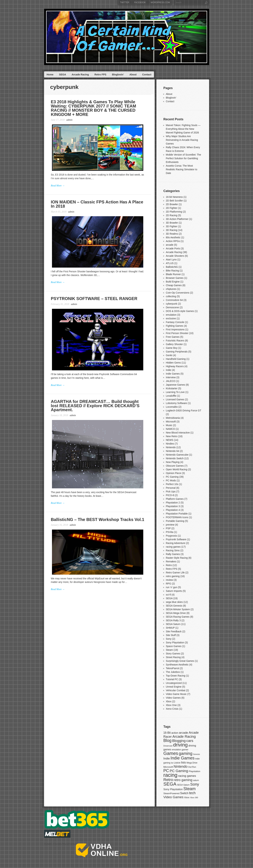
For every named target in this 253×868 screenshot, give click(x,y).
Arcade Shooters (175, 256)
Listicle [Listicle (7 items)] (177, 763)
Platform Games (175, 499)
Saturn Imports (174, 591)
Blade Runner (173, 274)
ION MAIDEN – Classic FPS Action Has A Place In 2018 (98, 206)
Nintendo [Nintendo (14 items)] (181, 766)
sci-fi (168, 595)
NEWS (170, 440)
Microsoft (171, 422)
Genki (169, 355)
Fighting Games (175, 326)
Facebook (140, 2)
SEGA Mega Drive (176, 613)
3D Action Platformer (177, 219)
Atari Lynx (171, 260)
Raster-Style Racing (177, 558)
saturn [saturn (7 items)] (196, 780)
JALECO (171, 381)
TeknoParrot (172, 668)
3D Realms (172, 234)
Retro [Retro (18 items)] (168, 780)
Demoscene (172, 307)
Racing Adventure (176, 543)
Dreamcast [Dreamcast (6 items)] (168, 746)
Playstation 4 (173, 510)
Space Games (174, 646)
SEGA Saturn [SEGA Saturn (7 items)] (183, 785)
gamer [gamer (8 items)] (185, 750)
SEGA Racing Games (178, 617)
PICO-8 (170, 495)
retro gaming (173, 576)
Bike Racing (172, 271)
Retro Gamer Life (175, 573)
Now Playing (173, 462)
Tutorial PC (172, 679)
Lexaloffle (171, 396)
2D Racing (172, 215)
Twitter (125, 2)
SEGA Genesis (174, 606)
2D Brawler (172, 204)
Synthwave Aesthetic (177, 665)
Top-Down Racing (176, 676)
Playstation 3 (173, 506)
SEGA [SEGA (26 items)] (170, 784)
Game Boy (172, 348)
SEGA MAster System (178, 609)
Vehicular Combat (176, 690)
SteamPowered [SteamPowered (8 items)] (172, 793)
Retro (169, 565)
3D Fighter (172, 226)
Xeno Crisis (172, 709)
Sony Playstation (175, 642)
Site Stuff (171, 635)
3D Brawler (172, 223)
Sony (169, 639)
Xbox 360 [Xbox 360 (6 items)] (194, 798)
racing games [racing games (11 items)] (187, 776)
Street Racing (173, 657)
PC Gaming (172, 477)
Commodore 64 (174, 300)
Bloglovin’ (118, 75)
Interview (171, 377)
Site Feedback (174, 631)
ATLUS (170, 263)
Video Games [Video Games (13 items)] (173, 797)
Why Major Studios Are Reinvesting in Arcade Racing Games (182, 140)
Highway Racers (175, 366)
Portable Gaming (175, 521)
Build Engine (173, 282)
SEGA (63, 75)
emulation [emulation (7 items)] (176, 750)
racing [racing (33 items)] (170, 775)
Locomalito (172, 407)
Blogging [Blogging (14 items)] (179, 741)
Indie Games (173, 374)
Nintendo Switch (175, 458)
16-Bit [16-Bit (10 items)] (167, 733)
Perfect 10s (172, 484)
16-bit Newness (174, 197)
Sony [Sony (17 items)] (195, 784)
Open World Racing (177, 469)
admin (70, 120)
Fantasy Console (175, 322)
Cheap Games (174, 285)
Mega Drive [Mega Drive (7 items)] (192, 763)
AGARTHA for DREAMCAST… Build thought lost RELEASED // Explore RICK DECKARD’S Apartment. (96, 411)
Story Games (173, 654)
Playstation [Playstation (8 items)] (195, 771)
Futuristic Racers (175, 341)
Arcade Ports (173, 248)
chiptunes (171, 289)
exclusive (171, 318)
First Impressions (175, 329)
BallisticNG (172, 267)
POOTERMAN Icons (177, 517)
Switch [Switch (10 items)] (184, 793)
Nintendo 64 (173, 451)
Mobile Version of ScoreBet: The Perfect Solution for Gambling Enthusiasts (184, 158)
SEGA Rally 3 (173, 620)
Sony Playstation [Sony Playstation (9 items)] (173, 789)
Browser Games (175, 278)
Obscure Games (175, 466)
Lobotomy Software (177, 403)
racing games (173, 547)
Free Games (173, 337)
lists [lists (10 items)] (183, 763)
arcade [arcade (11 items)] (183, 733)
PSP (168, 528)
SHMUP (170, 628)
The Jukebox (173, 672)
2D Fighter (172, 208)
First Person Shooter (177, 333)
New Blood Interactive (178, 433)
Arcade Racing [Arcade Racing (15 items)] (184, 736)
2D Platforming (174, 212)
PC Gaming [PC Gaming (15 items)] (179, 771)
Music (169, 425)
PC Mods (171, 480)
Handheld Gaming (176, 359)
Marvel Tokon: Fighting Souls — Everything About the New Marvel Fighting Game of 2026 (183, 129)
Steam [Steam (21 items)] (189, 789)
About (133, 75)
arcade (170, 245)
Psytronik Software (176, 539)
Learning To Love (175, 392)
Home (50, 75)
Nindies (170, 444)
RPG (169, 584)
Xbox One (171, 705)
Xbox (169, 701)
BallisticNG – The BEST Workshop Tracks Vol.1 (98, 527)
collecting (171, 296)
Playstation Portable (177, 514)
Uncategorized (174, 683)
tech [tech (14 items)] (192, 793)
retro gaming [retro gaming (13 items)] (183, 780)
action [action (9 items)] (175, 733)
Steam (169, 650)
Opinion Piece (174, 473)
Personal (171, 488)
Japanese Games (176, 385)
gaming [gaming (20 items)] (185, 753)
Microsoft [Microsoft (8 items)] (168, 767)
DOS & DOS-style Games (180, 311)
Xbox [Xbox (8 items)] (187, 797)
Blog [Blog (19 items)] (167, 741)
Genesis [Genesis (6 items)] (196, 754)
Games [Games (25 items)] (171, 753)
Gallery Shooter (174, 344)
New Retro (172, 436)
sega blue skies (174, 602)
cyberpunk (172, 304)
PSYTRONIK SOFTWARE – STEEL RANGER (95, 302)
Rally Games (173, 554)
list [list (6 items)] (172, 763)
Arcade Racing (80, 75)
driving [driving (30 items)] (180, 745)
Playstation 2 (173, 503)
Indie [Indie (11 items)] (167, 758)
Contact (147, 75)
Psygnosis (172, 536)
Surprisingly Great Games (180, 661)
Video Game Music (176, 694)
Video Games (173, 698)
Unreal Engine (174, 687)
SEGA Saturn (173, 624)
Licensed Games (175, 399)
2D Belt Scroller (174, 201)
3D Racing (172, 230)
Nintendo (171, 447)
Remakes (171, 561)
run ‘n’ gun (172, 587)
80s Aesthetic (173, 237)
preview (170, 525)
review (169, 580)
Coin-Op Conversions (178, 293)
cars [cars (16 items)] (190, 741)
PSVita (170, 532)
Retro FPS (100, 75)
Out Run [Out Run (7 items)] (192, 767)
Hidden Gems (173, 363)
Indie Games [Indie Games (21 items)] (183, 758)
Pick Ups (171, 492)
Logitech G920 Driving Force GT (184, 411)
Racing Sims (173, 550)
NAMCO (170, 429)
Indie (169, 370)
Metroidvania (173, 418)
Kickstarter (172, 388)
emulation (171, 315)
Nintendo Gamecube (177, 455)
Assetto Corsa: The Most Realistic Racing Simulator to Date (182, 169)
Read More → (58, 187)
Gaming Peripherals (177, 352)
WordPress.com (160, 2)
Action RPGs (173, 241)
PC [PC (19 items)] (166, 771)
